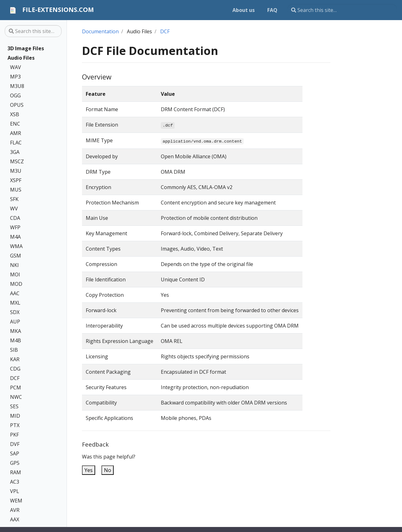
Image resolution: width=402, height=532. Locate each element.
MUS (16, 190)
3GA (15, 152)
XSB (15, 114)
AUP (15, 322)
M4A (15, 237)
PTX (15, 425)
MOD (16, 284)
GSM (16, 256)
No (108, 470)
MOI (15, 274)
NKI (14, 265)
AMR (16, 133)
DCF (15, 378)
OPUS (17, 105)
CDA (15, 218)
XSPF (16, 180)
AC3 (15, 482)
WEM (16, 501)
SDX (15, 312)
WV (14, 209)
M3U (16, 171)
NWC (16, 397)
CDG (15, 369)
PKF (14, 435)
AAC (15, 293)
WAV (16, 67)
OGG (15, 95)
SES (14, 406)
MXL (15, 303)
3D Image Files (26, 48)
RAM (16, 472)
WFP (15, 227)
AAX (15, 519)
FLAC (16, 143)
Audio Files (21, 58)
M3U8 (17, 86)
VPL (15, 491)
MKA (16, 331)
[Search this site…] (342, 10)
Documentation (100, 31)
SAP (15, 453)
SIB (14, 350)
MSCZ (17, 161)
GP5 (15, 463)
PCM (16, 388)
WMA (16, 246)
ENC (15, 124)
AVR (15, 510)
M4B (16, 340)
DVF (15, 444)
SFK (14, 199)
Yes (89, 470)
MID (15, 416)
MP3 (15, 77)
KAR (15, 359)
